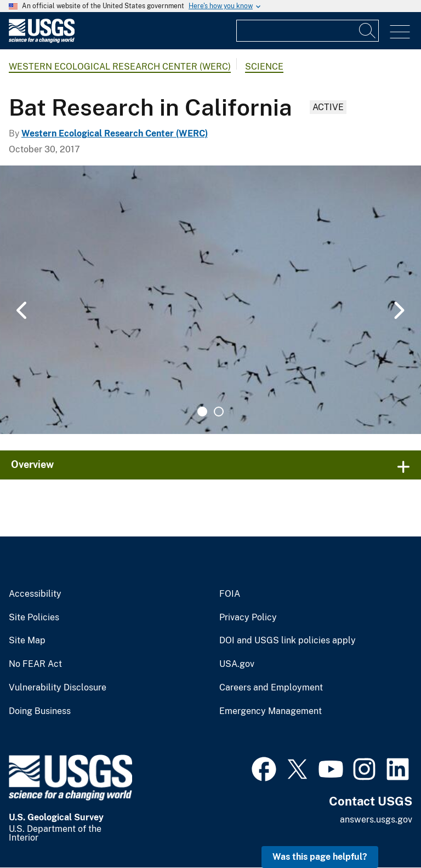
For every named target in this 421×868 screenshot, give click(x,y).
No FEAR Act (35, 664)
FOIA (230, 594)
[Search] (368, 31)
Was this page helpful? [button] (320, 857)
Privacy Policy (248, 618)
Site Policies (34, 618)
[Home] (42, 40)
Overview (32, 464)
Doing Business (40, 711)
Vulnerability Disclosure (58, 688)
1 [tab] (202, 412)
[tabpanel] (210, 300)
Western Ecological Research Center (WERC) (120, 67)
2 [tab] (219, 412)
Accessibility (35, 594)
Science (264, 67)
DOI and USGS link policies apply (288, 641)
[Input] (308, 31)
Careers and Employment (271, 688)
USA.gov (237, 664)
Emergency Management (271, 711)
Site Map (27, 641)
